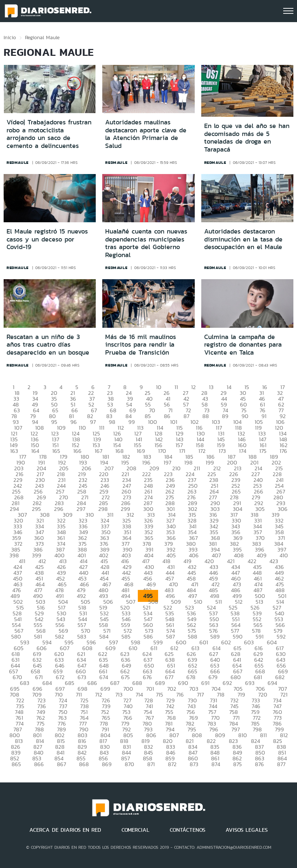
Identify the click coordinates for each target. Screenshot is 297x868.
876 (259, 764)
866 (39, 764)
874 (216, 764)
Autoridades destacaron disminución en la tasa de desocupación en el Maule (243, 239)
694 (272, 683)
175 (263, 451)
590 (238, 636)
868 (84, 764)
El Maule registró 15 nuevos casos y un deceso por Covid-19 (47, 239)
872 (172, 764)
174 (243, 451)
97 (93, 422)
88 (206, 416)
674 (104, 677)
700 (128, 689)
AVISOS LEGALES (247, 830)
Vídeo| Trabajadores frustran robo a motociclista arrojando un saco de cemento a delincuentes (49, 134)
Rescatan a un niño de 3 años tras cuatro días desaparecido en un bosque (48, 345)
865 (16, 764)
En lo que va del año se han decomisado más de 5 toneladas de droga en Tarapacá (247, 138)
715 (160, 695)
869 (107, 764)
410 (284, 555)
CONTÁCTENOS (187, 830)
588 (193, 636)
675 (125, 677)
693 (250, 683)
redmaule (18, 162)
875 (238, 764)
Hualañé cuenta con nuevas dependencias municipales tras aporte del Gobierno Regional (146, 243)
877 (281, 764)
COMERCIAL (135, 830)
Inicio (10, 37)
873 (194, 764)
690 (183, 683)
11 (176, 387)
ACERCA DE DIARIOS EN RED (65, 830)
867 (61, 764)
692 (227, 683)
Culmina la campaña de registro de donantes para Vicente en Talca (243, 345)
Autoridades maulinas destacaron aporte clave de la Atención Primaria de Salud (146, 134)
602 (226, 642)
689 (160, 683)
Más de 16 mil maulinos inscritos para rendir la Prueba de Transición (141, 345)
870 (129, 764)
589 (215, 636)
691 (205, 683)
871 (151, 764)
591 (260, 636)
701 (150, 689)
